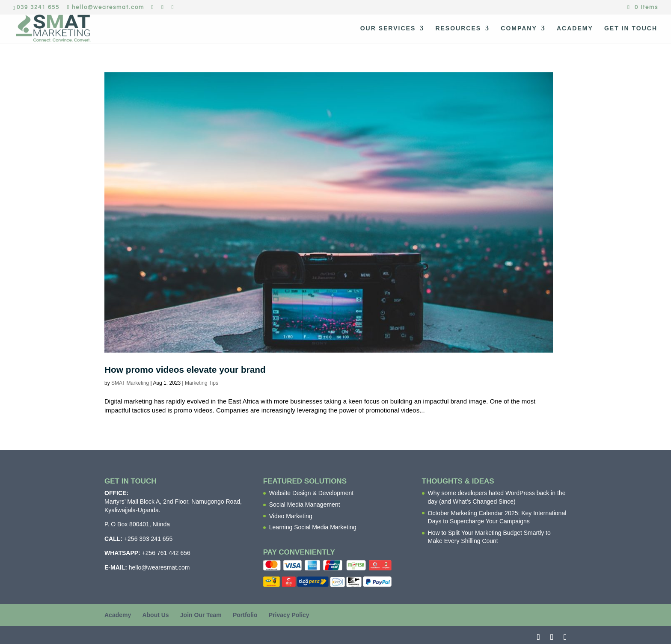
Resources (458, 28)
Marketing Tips (202, 383)
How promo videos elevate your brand (185, 369)
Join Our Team (201, 615)
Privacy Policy (289, 615)
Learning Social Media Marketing (313, 527)
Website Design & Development (311, 493)
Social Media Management (305, 505)
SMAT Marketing (130, 383)
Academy (575, 28)
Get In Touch (631, 28)
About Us (155, 615)
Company (519, 28)
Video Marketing (291, 516)
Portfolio (245, 615)
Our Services (388, 28)
